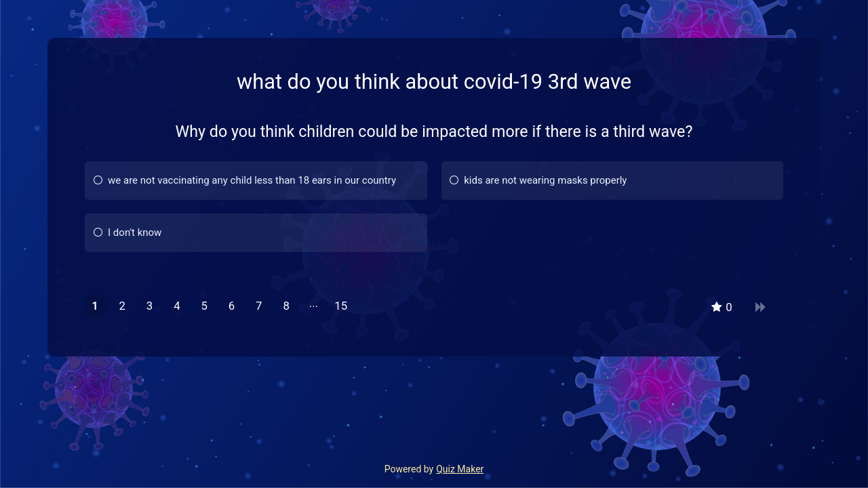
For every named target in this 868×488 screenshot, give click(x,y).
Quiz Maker (460, 469)
